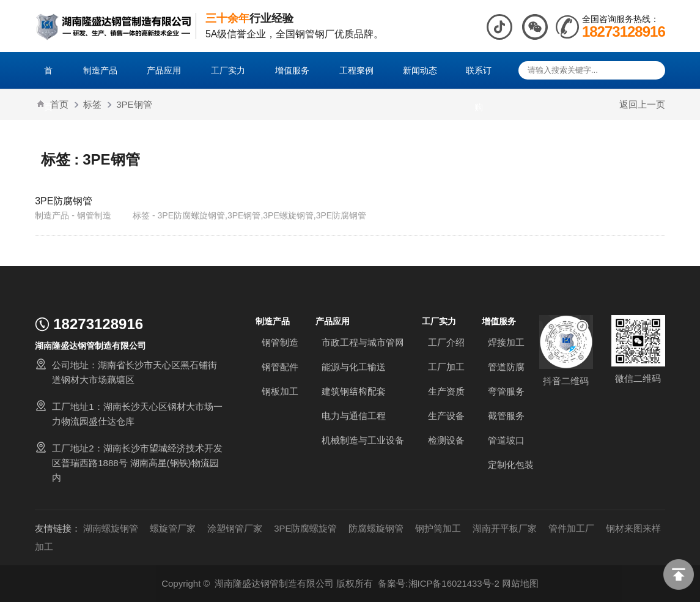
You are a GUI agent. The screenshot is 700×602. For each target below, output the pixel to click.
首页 (59, 104)
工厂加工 (446, 367)
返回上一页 (642, 104)
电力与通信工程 (354, 416)
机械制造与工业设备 (363, 440)
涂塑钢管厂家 (235, 528)
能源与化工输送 (354, 367)
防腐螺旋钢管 (377, 528)
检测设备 (446, 440)
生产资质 (446, 391)
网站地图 (520, 583)
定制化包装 (511, 465)
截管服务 (506, 416)
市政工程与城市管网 (363, 342)
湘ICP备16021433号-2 (454, 583)
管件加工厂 (572, 528)
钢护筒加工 (439, 528)
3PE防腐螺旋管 (305, 528)
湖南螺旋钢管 (111, 528)
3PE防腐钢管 (64, 201)
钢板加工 (280, 391)
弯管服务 (506, 391)
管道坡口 (506, 440)
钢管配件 (280, 367)
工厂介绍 (446, 342)
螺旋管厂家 (173, 528)
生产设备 (446, 416)
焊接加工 (506, 342)
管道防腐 (506, 367)
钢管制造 (280, 342)
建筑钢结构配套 (354, 391)
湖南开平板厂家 (505, 528)
